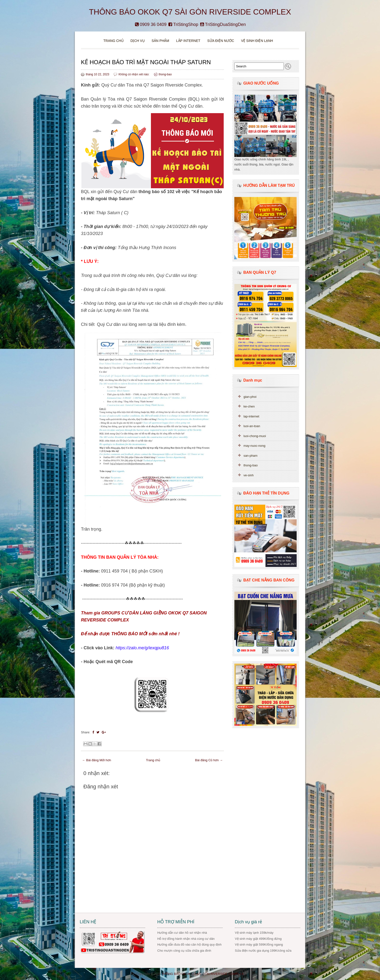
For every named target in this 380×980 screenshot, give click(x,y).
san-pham (251, 456)
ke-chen (249, 406)
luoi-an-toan (252, 426)
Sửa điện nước (221, 41)
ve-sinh (249, 475)
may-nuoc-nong (254, 446)
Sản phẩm (161, 41)
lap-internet (251, 416)
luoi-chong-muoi (255, 436)
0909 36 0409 (151, 24)
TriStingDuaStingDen (223, 24)
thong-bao (165, 74)
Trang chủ (114, 41)
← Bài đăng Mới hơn (97, 760)
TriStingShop (183, 24)
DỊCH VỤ (138, 41)
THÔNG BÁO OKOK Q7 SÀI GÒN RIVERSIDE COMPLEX (190, 12)
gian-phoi (250, 397)
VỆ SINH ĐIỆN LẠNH (257, 41)
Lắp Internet (188, 41)
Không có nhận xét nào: (134, 74)
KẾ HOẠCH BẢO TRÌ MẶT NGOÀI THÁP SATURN (146, 62)
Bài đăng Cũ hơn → (209, 760)
